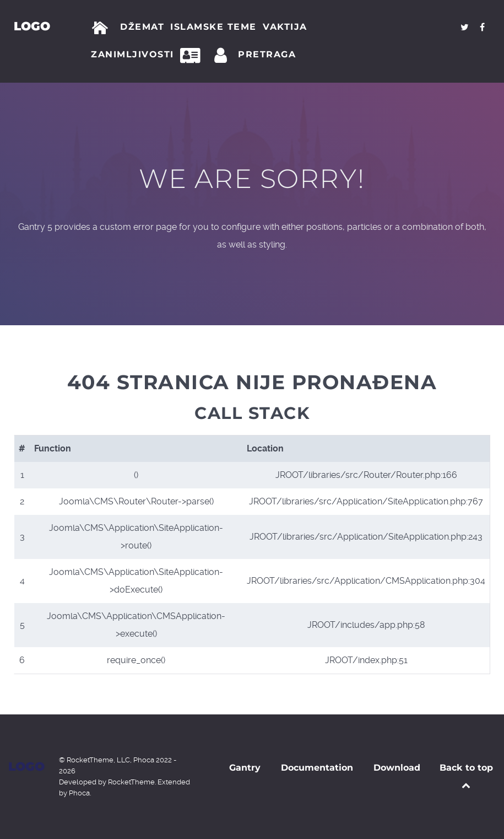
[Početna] (102, 28)
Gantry (245, 768)
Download (397, 768)
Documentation (317, 768)
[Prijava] (223, 56)
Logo (32, 26)
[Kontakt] (193, 56)
